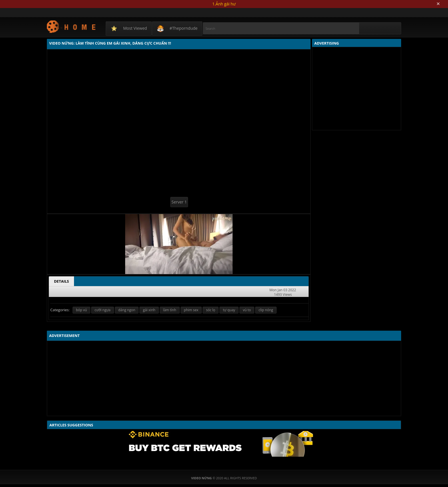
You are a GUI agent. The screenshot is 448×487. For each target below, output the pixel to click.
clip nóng (266, 310)
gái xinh (149, 310)
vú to (247, 310)
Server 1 (179, 202)
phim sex (191, 310)
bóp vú (81, 310)
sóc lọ (211, 310)
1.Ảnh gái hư (224, 4)
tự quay (229, 310)
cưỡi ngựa (103, 310)
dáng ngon (127, 310)
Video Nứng (72, 26)
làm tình (170, 310)
